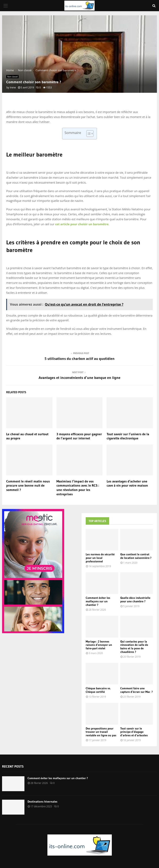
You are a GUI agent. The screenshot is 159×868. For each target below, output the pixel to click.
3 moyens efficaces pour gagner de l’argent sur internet (79, 436)
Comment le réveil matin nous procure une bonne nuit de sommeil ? (28, 486)
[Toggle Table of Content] (88, 134)
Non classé (12, 77)
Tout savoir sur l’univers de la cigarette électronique (128, 436)
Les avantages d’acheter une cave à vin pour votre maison (127, 483)
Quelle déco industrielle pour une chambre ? (135, 600)
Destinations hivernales (42, 802)
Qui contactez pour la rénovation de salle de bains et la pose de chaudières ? (134, 647)
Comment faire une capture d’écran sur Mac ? (137, 690)
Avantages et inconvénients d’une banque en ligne (80, 378)
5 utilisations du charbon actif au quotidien (80, 359)
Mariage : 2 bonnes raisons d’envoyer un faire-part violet (99, 645)
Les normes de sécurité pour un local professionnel (100, 558)
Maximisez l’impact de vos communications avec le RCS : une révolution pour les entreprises (78, 488)
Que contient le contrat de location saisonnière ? (136, 556)
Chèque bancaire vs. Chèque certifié (98, 690)
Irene (13, 87)
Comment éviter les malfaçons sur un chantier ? (98, 601)
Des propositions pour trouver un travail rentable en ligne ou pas (101, 732)
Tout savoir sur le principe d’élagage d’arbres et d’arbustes (134, 732)
